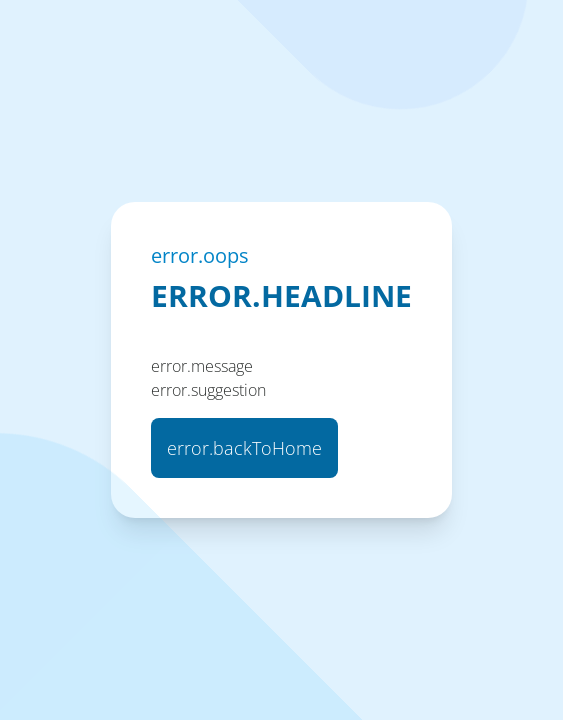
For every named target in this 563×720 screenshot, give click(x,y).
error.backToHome (244, 448)
